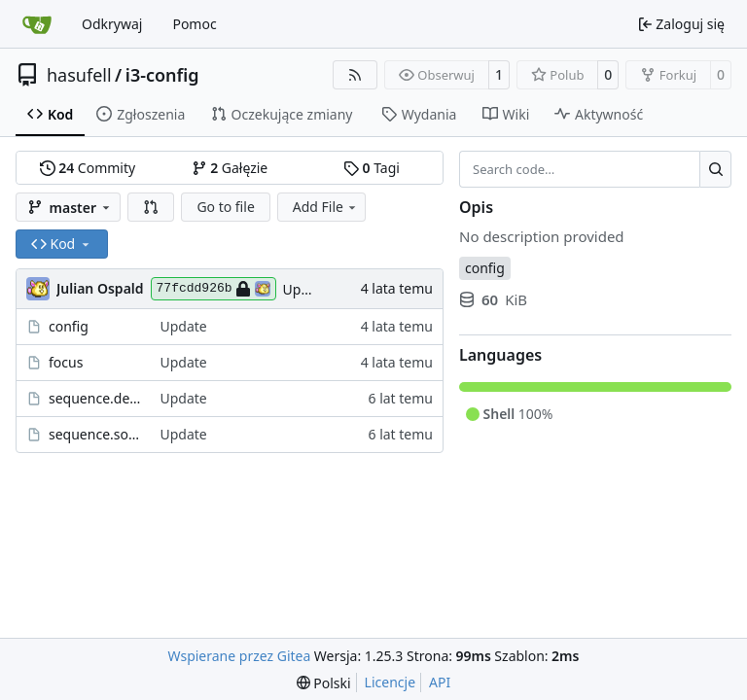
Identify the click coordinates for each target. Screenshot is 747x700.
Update (306, 289)
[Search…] (715, 169)
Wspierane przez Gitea (240, 656)
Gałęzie (230, 168)
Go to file (225, 207)
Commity (88, 168)
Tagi (372, 168)
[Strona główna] (37, 24)
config (69, 326)
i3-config (162, 75)
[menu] (324, 683)
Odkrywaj (112, 24)
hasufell (79, 75)
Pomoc (194, 24)
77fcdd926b (213, 289)
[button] (151, 207)
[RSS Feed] (355, 75)
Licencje (390, 682)
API (440, 682)
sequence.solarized (94, 434)
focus (66, 362)
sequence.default (94, 398)
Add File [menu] (326, 207)
